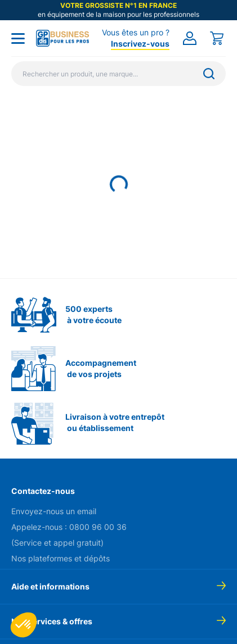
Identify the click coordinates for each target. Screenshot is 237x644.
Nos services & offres (52, 621)
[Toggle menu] (18, 38)
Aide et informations (50, 586)
